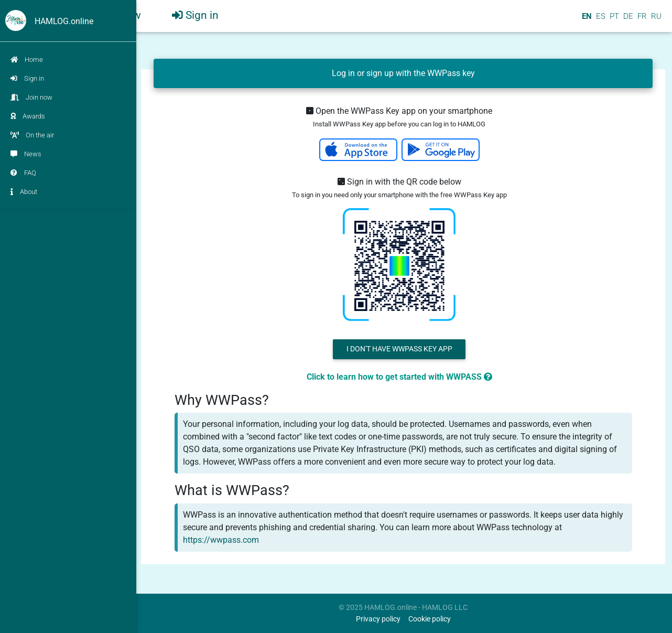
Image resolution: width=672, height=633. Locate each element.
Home (27, 60)
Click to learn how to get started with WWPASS (399, 377)
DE (627, 20)
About (24, 192)
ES (600, 20)
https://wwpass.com (221, 540)
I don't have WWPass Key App (399, 349)
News (26, 154)
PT (613, 20)
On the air (32, 135)
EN (586, 20)
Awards (28, 116)
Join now (31, 97)
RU (656, 20)
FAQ (23, 173)
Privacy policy (378, 619)
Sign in (27, 78)
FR (641, 20)
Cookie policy (430, 619)
